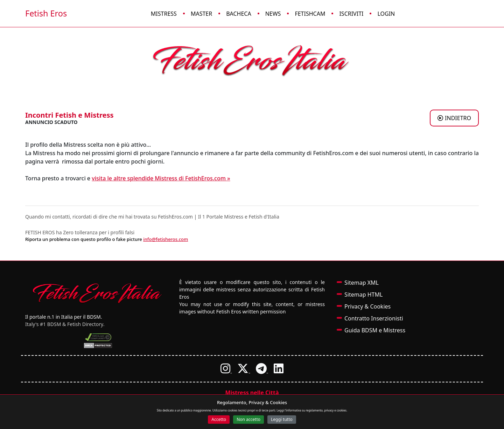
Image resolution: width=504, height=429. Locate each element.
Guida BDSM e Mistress (375, 330)
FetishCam (310, 14)
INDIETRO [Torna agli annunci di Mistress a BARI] (454, 118)
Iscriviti (351, 14)
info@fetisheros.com (166, 239)
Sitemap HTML (363, 295)
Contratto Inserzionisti (374, 318)
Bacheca (239, 14)
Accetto (219, 419)
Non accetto (248, 419)
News (273, 14)
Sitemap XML (362, 283)
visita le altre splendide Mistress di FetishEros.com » (161, 178)
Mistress (164, 14)
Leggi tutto (282, 419)
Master (201, 14)
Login (386, 14)
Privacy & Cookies (367, 306)
